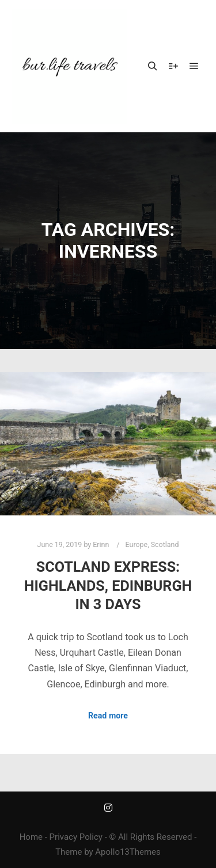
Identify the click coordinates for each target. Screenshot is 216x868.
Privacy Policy (76, 837)
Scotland (165, 544)
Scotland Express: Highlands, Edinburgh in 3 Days (108, 586)
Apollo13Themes (128, 852)
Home (31, 837)
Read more (108, 716)
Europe (137, 544)
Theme (69, 852)
